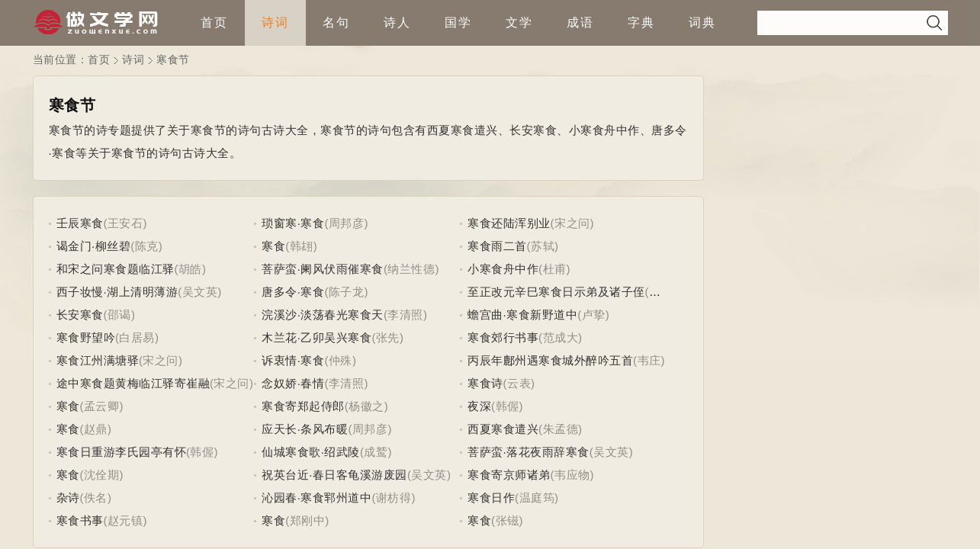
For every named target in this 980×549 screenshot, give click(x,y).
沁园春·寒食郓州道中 (316, 498)
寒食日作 (491, 498)
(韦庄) (649, 360)
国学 (458, 22)
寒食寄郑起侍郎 (303, 406)
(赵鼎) (96, 429)
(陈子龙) (346, 292)
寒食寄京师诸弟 (509, 475)
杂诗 (68, 498)
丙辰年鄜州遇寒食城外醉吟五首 (550, 360)
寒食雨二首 (497, 246)
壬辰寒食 (80, 223)
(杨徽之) (367, 406)
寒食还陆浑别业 (509, 223)
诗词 (275, 22)
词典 (702, 22)
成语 (580, 22)
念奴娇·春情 (293, 383)
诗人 (397, 22)
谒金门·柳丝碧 (94, 246)
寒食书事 (80, 520)
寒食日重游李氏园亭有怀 (122, 452)
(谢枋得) (394, 498)
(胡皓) (191, 269)
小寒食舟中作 (503, 269)
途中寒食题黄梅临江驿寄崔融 (133, 383)
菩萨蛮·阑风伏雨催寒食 (323, 269)
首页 (214, 22)
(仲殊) (340, 360)
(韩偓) (507, 406)
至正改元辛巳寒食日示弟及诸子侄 (556, 292)
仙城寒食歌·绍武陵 (311, 452)
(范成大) (561, 337)
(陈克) (146, 246)
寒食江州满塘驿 (98, 360)
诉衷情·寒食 (293, 360)
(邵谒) (120, 315)
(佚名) (96, 498)
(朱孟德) (561, 429)
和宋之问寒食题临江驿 (116, 269)
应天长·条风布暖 (305, 429)
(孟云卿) (102, 406)
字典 (641, 22)
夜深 (479, 406)
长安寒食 (80, 315)
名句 (336, 22)
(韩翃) (301, 246)
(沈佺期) (102, 475)
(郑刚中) (307, 520)
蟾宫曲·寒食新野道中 (522, 315)
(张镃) (507, 520)
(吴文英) (200, 292)
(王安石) (126, 223)
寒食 (273, 246)
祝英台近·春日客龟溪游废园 (334, 475)
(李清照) (406, 315)
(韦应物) (573, 475)
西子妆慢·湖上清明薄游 (117, 292)
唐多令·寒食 (293, 292)
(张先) (387, 337)
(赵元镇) (126, 520)
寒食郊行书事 (503, 337)
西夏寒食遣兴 (503, 429)
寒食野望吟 (86, 337)
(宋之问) (573, 223)
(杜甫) (554, 269)
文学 (519, 22)
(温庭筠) (537, 498)
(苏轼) (543, 246)
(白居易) (137, 337)
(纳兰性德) (411, 269)
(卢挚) (593, 315)
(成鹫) (376, 452)
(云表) (519, 383)
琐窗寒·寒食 (293, 223)
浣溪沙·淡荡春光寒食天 (323, 315)
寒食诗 (485, 383)
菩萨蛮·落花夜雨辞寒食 (529, 452)
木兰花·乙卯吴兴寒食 (316, 337)
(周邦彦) (346, 223)
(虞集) (661, 292)
